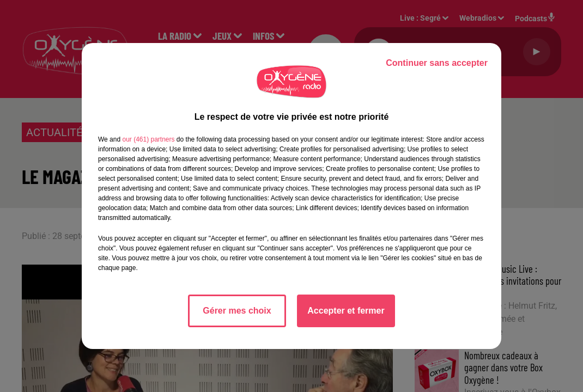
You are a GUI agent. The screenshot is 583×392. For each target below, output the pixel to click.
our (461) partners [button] (148, 139)
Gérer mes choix (237, 311)
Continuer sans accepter (437, 63)
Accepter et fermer (346, 311)
